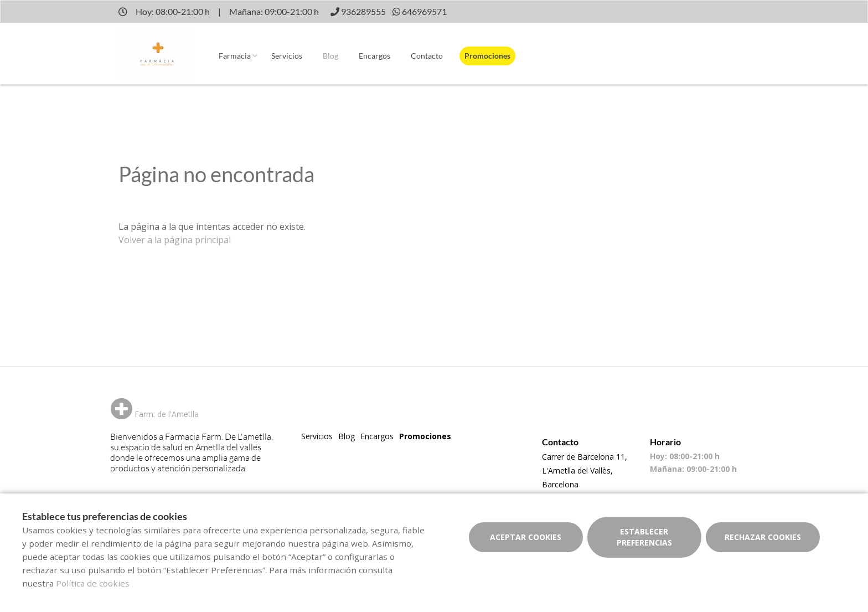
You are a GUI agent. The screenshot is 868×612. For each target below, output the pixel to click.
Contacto (427, 56)
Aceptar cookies (526, 537)
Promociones (487, 56)
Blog (330, 56)
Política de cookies (93, 583)
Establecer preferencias (644, 537)
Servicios (287, 56)
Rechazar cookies (763, 537)
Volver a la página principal (175, 240)
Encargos (374, 56)
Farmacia (235, 56)
